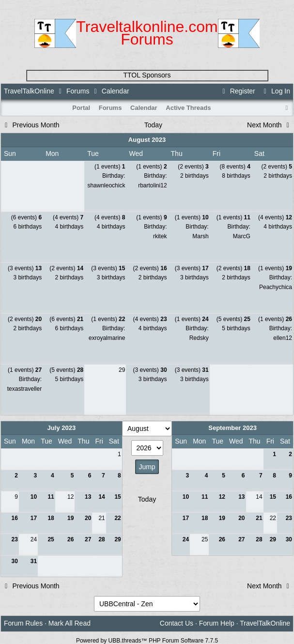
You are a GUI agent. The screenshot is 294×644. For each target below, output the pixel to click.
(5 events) (233, 319)
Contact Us (177, 623)
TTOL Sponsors (147, 75)
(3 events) (25, 268)
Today (153, 125)
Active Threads (188, 108)
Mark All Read (70, 623)
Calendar (144, 108)
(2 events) (193, 167)
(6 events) (26, 217)
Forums (78, 91)
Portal (81, 108)
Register (237, 91)
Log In (276, 91)
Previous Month (31, 125)
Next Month (270, 125)
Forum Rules (23, 623)
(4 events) (68, 217)
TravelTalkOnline (29, 91)
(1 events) (110, 167)
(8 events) (235, 167)
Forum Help (217, 623)
